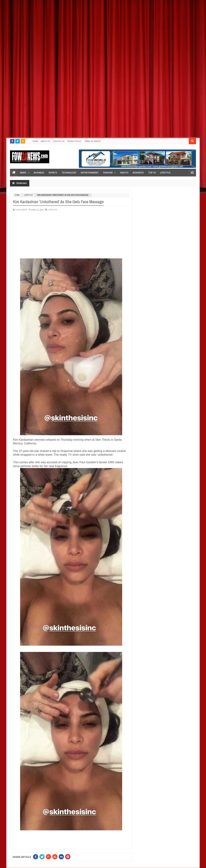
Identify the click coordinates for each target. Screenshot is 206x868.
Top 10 (152, 173)
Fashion (108, 173)
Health (124, 173)
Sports (53, 173)
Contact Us (59, 141)
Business (39, 173)
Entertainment (90, 173)
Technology (69, 173)
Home (35, 141)
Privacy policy (74, 141)
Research (138, 173)
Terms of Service (93, 141)
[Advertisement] (97, 23)
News (23, 173)
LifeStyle (165, 173)
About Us (45, 141)
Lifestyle (28, 195)
